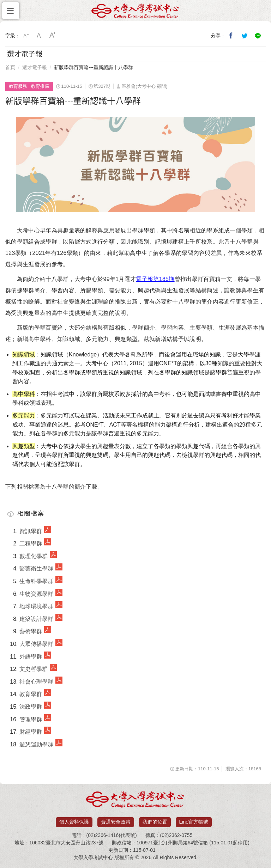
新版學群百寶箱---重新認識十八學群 (94, 67)
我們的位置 (155, 822)
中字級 (39, 36)
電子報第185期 (155, 279)
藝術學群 (31, 631)
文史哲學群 (34, 669)
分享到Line (258, 36)
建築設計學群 (36, 619)
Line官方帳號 (194, 822)
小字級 (26, 36)
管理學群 (31, 719)
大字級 (53, 36)
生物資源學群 (36, 594)
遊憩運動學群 (36, 744)
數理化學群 (34, 556)
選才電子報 (35, 67)
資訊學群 (31, 531)
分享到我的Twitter (245, 36)
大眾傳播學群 (36, 644)
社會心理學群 (36, 682)
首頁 (10, 67)
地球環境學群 (36, 606)
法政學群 (31, 707)
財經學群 (31, 732)
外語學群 (31, 657)
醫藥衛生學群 (36, 569)
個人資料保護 (74, 822)
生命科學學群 (36, 581)
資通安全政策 (116, 822)
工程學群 (31, 543)
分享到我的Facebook (231, 36)
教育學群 (31, 694)
